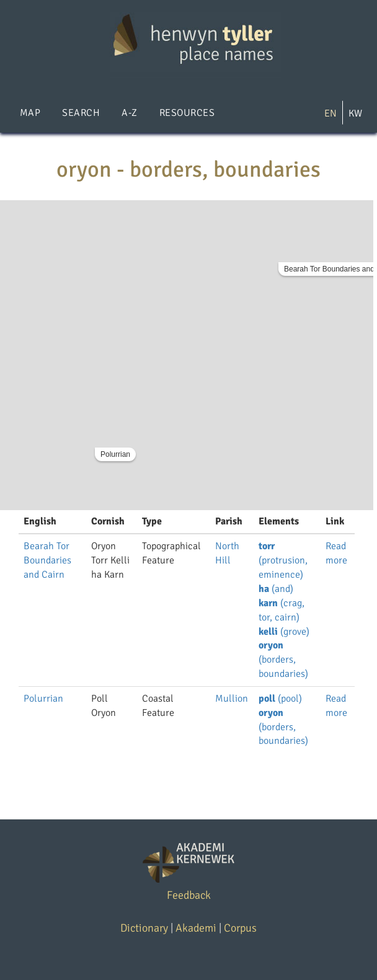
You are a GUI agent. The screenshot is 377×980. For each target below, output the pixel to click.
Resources (187, 113)
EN (330, 113)
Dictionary (144, 928)
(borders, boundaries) (283, 660)
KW (355, 113)
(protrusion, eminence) (283, 560)
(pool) (280, 699)
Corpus (240, 928)
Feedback (189, 895)
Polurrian (115, 454)
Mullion (232, 699)
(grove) (284, 632)
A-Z (129, 113)
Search (81, 113)
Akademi (196, 928)
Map (30, 113)
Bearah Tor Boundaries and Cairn (47, 560)
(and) (276, 589)
